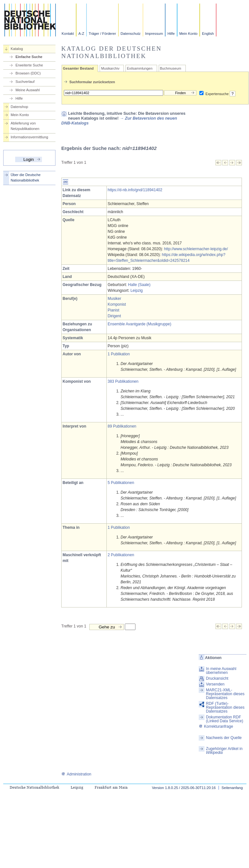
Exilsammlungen (139, 68)
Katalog (17, 49)
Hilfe (171, 34)
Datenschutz (131, 34)
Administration (76, 774)
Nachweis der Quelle (224, 738)
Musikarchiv (110, 68)
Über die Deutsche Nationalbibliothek (26, 178)
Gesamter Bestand (78, 68)
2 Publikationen (121, 555)
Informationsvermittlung (29, 137)
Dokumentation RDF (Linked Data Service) (225, 719)
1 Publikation (119, 354)
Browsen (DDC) (28, 73)
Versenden (215, 684)
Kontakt (68, 34)
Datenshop (19, 107)
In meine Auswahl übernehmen (221, 671)
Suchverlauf (25, 82)
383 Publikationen (123, 381)
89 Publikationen (122, 426)
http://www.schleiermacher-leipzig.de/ (196, 249)
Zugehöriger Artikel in (224, 751)
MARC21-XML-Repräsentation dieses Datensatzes (225, 694)
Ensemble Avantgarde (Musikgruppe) (139, 324)
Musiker (115, 299)
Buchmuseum (171, 68)
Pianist (114, 310)
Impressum (154, 34)
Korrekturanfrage (216, 726)
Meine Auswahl (28, 90)
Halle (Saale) (139, 285)
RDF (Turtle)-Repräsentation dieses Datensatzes (225, 707)
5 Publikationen (121, 483)
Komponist (117, 304)
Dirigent (114, 316)
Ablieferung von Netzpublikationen (25, 126)
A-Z (81, 34)
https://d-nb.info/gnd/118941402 (135, 190)
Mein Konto (189, 34)
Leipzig (136, 291)
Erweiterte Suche (29, 65)
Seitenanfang (232, 788)
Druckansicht (217, 678)
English (208, 34)
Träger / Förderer (102, 34)
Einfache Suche (29, 57)
